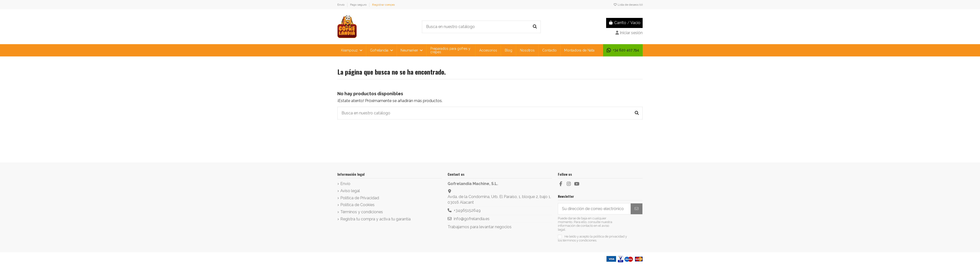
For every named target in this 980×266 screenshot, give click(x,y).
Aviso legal (350, 191)
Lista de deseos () (628, 5)
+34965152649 (467, 210)
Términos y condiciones (362, 212)
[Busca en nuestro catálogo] (535, 27)
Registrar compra (383, 5)
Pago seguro (359, 5)
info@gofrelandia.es (472, 219)
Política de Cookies (357, 205)
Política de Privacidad (360, 198)
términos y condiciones (580, 240)
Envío (341, 5)
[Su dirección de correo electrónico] (594, 209)
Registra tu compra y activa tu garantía (375, 219)
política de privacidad (609, 236)
